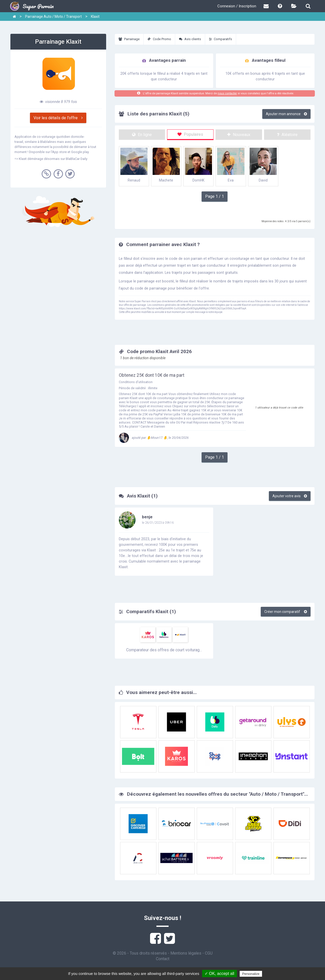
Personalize (251, 974)
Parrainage (129, 39)
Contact (163, 959)
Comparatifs (221, 39)
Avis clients (190, 39)
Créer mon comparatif (286, 612)
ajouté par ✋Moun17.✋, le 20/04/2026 (154, 438)
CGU (209, 953)
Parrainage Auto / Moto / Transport (53, 17)
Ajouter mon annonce (286, 114)
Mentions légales (186, 953)
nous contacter (227, 93)
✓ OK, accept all (220, 974)
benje (147, 517)
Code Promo (159, 39)
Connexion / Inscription (237, 6)
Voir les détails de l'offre (58, 118)
